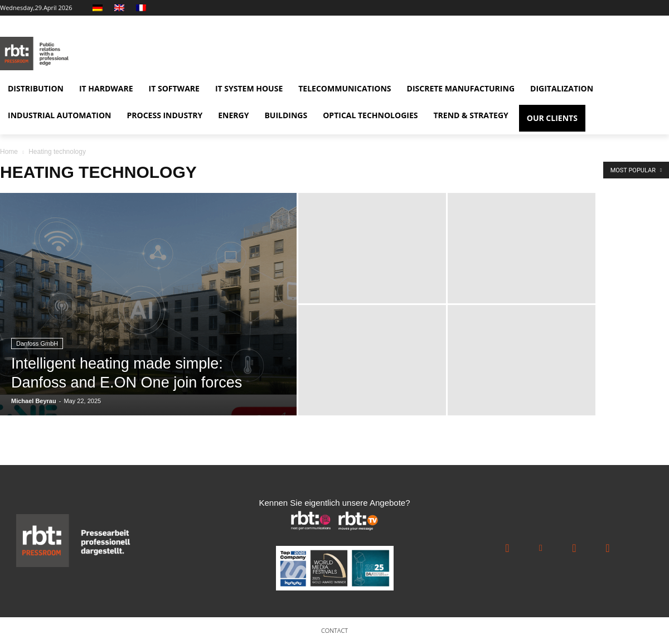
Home (9, 152)
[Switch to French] (142, 8)
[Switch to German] (99, 8)
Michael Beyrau (34, 401)
